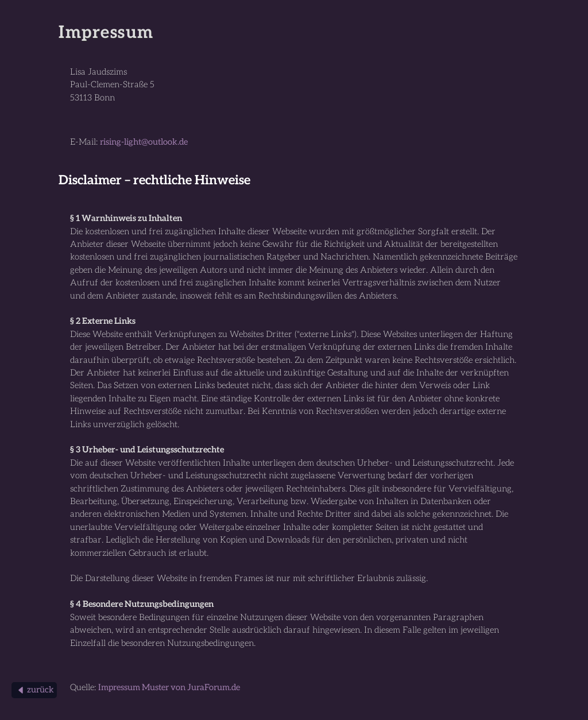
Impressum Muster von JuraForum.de (169, 688)
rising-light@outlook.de (144, 142)
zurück (35, 690)
